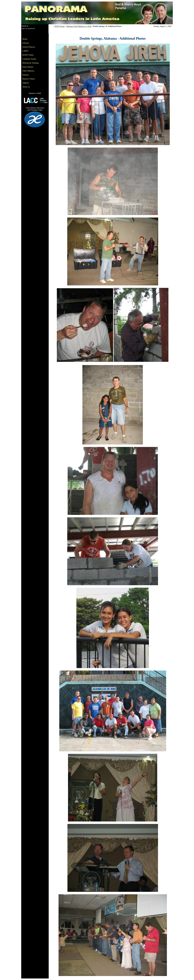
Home (25, 39)
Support (26, 83)
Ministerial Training (31, 63)
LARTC (26, 51)
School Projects (29, 47)
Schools (26, 43)
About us (26, 87)
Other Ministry (28, 71)
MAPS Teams (59, 26)
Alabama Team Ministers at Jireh (79, 26)
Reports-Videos (29, 79)
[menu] (31, 63)
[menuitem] (31, 39)
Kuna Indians (28, 67)
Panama (26, 75)
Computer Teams (29, 59)
